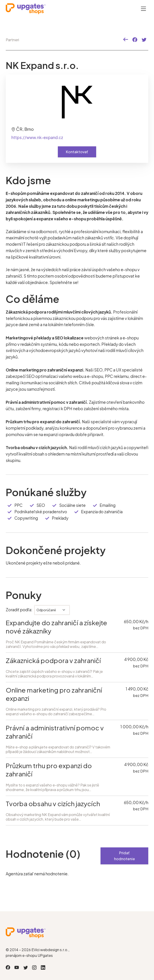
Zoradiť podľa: (19, 610)
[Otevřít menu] (143, 9)
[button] (126, 40)
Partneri (12, 40)
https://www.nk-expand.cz (37, 137)
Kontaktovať (77, 152)
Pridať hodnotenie (125, 856)
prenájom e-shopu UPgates (29, 955)
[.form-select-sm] (52, 610)
